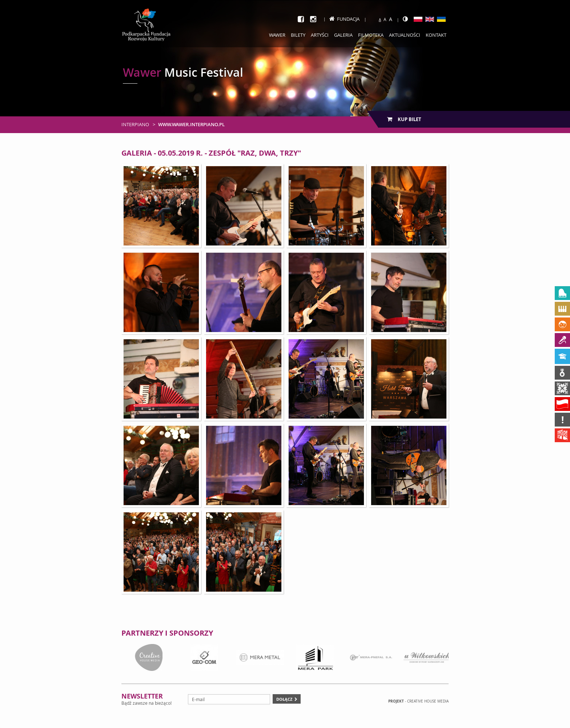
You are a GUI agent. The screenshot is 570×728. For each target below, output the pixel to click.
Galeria (343, 35)
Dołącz (284, 699)
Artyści (320, 35)
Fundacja (344, 19)
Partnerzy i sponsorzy (167, 633)
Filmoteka (371, 35)
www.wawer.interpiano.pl (191, 124)
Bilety (298, 35)
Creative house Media (428, 701)
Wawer (277, 35)
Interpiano (135, 124)
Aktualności (405, 35)
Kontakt (436, 35)
